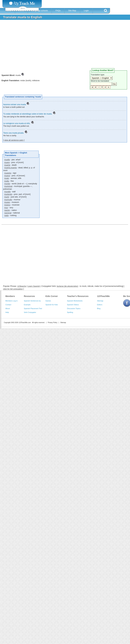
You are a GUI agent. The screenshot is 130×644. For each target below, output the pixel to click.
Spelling (70, 312)
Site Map (72, 11)
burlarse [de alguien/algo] (67, 286)
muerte (7, 165)
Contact (8, 305)
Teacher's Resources (78, 296)
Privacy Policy (53, 323)
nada (6, 215)
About (8, 308)
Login (86, 11)
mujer (7, 178)
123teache (22, 286)
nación (7, 210)
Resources (29, 296)
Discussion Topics (74, 308)
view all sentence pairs (14, 140)
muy (6, 208)
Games (48, 301)
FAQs (58, 11)
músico (7, 205)
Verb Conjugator (30, 312)
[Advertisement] (56, 45)
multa (7, 181)
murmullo (8, 200)
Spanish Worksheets (75, 301)
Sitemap (100, 301)
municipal (8, 186)
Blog (99, 308)
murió (7, 197)
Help (7, 312)
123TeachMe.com (25, 323)
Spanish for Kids (52, 305)
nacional (8, 213)
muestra (8, 173)
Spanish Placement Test (33, 308)
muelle (7, 160)
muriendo (8, 194)
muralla (7, 192)
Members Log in (11, 301)
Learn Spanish (34, 286)
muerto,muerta (10, 168)
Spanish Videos (73, 305)
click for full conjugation (13, 289)
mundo (7, 184)
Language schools (40, 11)
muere (7, 162)
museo (7, 202)
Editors (100, 305)
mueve (7, 176)
